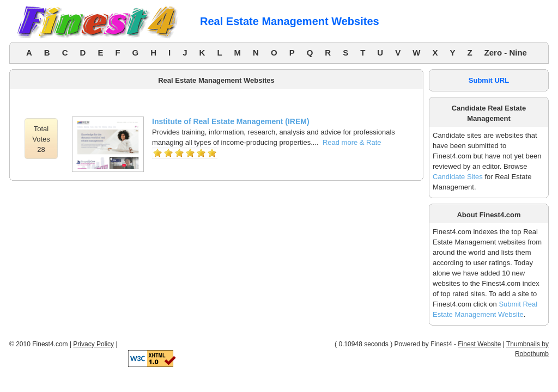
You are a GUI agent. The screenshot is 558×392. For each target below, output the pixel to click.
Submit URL (489, 80)
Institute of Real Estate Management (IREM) (231, 121)
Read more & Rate (352, 142)
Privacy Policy (93, 344)
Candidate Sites (458, 177)
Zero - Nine (506, 53)
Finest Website (479, 344)
